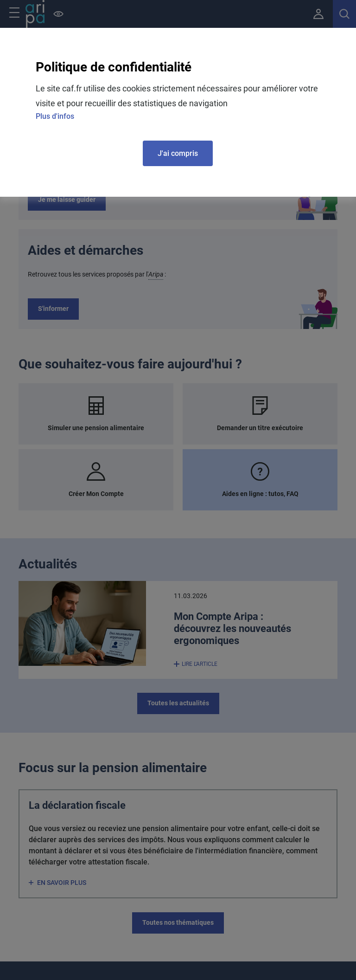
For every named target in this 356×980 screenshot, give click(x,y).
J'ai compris (178, 153)
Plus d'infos (55, 116)
